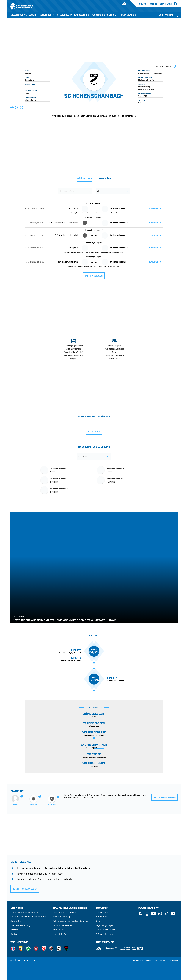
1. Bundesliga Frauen (105, 930)
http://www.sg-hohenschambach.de (146, 88)
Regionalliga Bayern (105, 925)
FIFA (33, 960)
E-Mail (153, 80)
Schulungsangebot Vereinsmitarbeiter (70, 921)
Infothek (153, 4)
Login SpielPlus (60, 934)
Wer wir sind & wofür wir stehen (25, 912)
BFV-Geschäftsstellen (63, 925)
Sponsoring (16, 921)
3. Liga (99, 921)
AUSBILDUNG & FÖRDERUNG (105, 15)
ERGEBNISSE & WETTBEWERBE (24, 15)
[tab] (85, 179)
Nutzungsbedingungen (142, 960)
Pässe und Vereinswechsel (65, 912)
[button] (12, 108)
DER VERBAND (129, 15)
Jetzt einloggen (166, 4)
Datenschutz (160, 960)
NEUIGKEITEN (47, 15)
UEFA (26, 960)
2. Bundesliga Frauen (105, 934)
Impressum (173, 960)
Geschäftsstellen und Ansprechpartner (28, 917)
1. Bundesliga (102, 912)
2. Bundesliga (102, 917)
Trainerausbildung (61, 917)
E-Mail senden (99, 748)
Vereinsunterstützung (20, 925)
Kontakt (14, 934)
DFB (19, 960)
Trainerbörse (59, 930)
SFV (12, 960)
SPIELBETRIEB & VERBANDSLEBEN (73, 15)
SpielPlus (142, 4)
